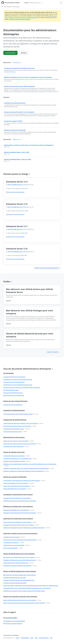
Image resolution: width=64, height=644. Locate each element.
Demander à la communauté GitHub (14, 621)
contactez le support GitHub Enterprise (20, 19)
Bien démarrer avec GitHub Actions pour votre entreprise (22, 557)
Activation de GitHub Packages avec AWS (14, 578)
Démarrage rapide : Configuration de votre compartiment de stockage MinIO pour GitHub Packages (31, 586)
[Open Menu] (61, 3)
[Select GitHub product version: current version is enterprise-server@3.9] (33, 3)
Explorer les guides (53, 352)
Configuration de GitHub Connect (15, 432)
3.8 (26, 255)
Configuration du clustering (14, 543)
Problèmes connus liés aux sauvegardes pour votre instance (20, 501)
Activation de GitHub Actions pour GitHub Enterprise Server (22, 560)
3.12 (23, 188)
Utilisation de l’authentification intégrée (17, 461)
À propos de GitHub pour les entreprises (14, 377)
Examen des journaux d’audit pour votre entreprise (20, 522)
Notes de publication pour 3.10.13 (17, 252)
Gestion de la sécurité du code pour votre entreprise (20, 597)
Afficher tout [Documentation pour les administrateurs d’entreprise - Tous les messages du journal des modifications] (17, 139)
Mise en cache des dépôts (13, 548)
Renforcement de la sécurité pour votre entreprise (20, 426)
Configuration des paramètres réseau (17, 429)
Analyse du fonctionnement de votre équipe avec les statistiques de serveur (27, 528)
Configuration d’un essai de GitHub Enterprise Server (18, 385)
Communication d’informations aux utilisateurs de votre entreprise (24, 481)
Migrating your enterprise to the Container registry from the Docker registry (24, 591)
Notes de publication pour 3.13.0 (17, 185)
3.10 (27, 211)
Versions (24, 53)
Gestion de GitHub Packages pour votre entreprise (20, 571)
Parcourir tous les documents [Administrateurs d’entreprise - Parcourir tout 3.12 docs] (16, 214)
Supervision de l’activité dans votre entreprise (18, 519)
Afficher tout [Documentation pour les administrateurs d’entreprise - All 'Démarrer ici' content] (17, 63)
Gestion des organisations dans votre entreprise (19, 486)
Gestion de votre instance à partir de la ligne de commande (22, 444)
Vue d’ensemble (10, 53)
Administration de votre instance (14, 437)
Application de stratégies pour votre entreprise (19, 510)
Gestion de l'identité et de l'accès (14, 452)
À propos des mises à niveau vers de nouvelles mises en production (22, 387)
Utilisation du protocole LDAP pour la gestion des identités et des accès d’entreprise (29, 469)
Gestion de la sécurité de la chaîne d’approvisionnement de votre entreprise (27, 603)
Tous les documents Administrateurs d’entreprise (28, 369)
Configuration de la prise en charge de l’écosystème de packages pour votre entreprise (27, 588)
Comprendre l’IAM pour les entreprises (17, 456)
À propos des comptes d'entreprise (13, 405)
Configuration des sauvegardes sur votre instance (17, 498)
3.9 (26, 233)
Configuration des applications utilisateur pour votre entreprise (23, 423)
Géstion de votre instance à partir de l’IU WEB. (19, 441)
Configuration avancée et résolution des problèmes (20, 566)
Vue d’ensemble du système (11, 390)
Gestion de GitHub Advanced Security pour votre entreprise (22, 600)
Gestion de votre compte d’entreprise (15, 401)
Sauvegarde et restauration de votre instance (18, 495)
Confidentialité (25, 638)
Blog (51, 638)
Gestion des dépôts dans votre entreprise (17, 489)
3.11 (27, 188)
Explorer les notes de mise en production (47, 268)
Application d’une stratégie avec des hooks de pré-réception (22, 513)
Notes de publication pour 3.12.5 (17, 207)
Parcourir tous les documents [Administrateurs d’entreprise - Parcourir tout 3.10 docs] (16, 259)
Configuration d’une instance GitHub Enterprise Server (21, 414)
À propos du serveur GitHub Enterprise (14, 382)
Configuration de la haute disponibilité (16, 545)
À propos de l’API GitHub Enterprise (13, 393)
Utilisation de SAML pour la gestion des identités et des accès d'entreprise (26, 471)
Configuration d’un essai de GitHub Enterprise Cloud (18, 379)
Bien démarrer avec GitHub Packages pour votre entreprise (19, 575)
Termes (17, 638)
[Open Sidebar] (2, 7)
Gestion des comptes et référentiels (15, 477)
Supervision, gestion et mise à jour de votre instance (20, 533)
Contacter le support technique (13, 623)
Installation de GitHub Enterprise (14, 410)
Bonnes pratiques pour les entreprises (14, 395)
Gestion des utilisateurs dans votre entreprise (19, 483)
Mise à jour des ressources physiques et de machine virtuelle (23, 540)
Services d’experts (44, 638)
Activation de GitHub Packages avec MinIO (15, 583)
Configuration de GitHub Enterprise (15, 420)
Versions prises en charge (17, 174)
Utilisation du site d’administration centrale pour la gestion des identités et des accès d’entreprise (30, 465)
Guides (8, 281)
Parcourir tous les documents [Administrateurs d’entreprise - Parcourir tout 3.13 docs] (16, 192)
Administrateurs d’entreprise (12, 7)
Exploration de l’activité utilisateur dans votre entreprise (21, 525)
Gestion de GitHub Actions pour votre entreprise (19, 554)
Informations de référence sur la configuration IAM (20, 459)
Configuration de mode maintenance (16, 447)
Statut (32, 638)
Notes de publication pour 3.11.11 (17, 229)
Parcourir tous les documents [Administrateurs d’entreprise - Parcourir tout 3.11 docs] (16, 237)
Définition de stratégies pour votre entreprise (18, 506)
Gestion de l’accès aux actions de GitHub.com (18, 563)
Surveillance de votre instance (14, 537)
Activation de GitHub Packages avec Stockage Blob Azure (19, 580)
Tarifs (36, 638)
